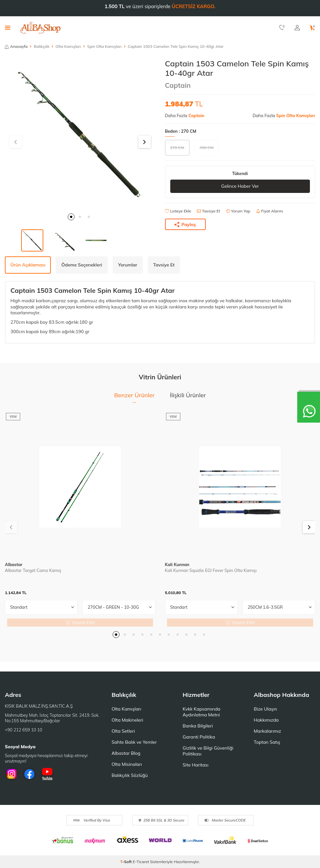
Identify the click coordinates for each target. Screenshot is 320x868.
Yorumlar (128, 265)
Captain (178, 85)
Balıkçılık (42, 46)
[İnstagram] (11, 774)
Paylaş (185, 224)
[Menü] (8, 27)
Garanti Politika (199, 737)
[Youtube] (47, 774)
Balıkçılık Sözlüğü (130, 775)
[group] (80, 134)
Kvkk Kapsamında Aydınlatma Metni (202, 712)
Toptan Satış (267, 742)
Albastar (14, 564)
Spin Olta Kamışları (104, 46)
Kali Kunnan (177, 564)
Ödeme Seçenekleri (82, 265)
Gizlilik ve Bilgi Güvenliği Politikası (208, 751)
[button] (71, 217)
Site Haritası (195, 765)
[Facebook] (29, 774)
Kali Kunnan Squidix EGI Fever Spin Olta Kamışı (211, 570)
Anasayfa (16, 46)
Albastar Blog (126, 753)
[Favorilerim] (282, 28)
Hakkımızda (266, 720)
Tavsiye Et (209, 211)
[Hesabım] (297, 28)
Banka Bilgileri (198, 726)
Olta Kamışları (68, 46)
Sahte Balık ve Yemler (134, 742)
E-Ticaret (141, 862)
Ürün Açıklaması (28, 265)
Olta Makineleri (127, 720)
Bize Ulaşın (266, 709)
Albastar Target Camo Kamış (33, 570)
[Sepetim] (312, 28)
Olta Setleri (123, 731)
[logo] (41, 28)
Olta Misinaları (127, 764)
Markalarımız (268, 731)
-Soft (126, 862)
